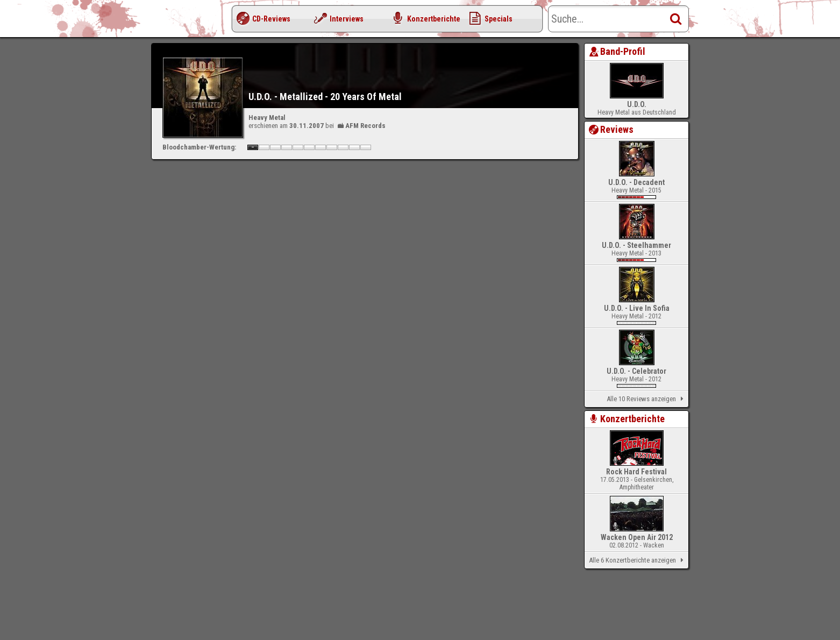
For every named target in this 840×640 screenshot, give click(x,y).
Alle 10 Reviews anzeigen (647, 399)
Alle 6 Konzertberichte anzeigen (638, 560)
